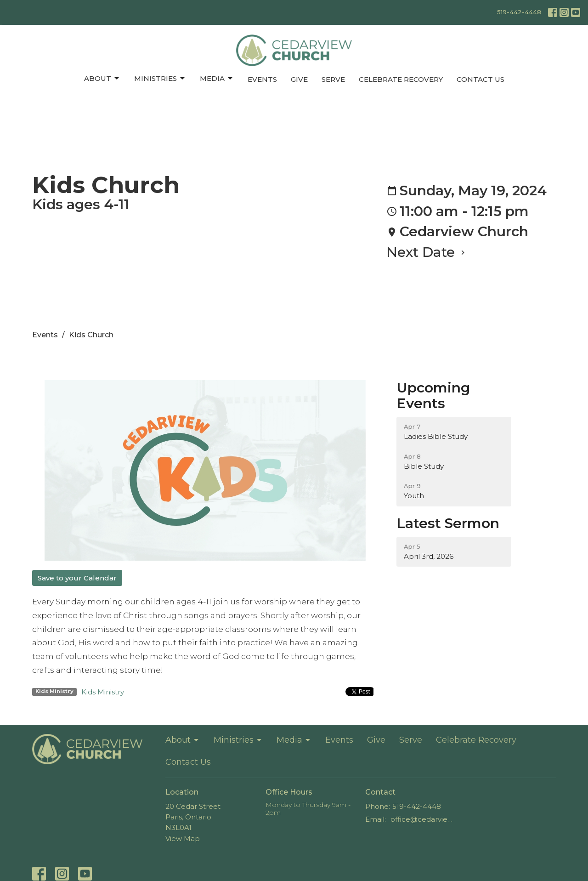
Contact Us (481, 79)
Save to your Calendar (77, 578)
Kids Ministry (103, 692)
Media (217, 79)
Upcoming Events (433, 396)
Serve (333, 79)
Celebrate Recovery (401, 79)
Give (299, 79)
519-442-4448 (519, 12)
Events (262, 79)
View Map (183, 838)
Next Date (427, 252)
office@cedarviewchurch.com (423, 819)
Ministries (160, 79)
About (102, 79)
